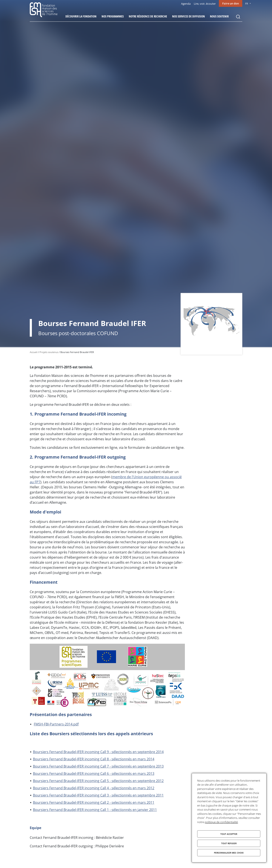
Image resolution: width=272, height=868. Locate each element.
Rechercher (238, 17)
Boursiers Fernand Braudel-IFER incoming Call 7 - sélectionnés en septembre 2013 (98, 766)
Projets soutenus (49, 352)
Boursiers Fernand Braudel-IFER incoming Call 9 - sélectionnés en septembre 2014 (98, 752)
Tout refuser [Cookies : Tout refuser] (229, 843)
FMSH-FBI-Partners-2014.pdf (56, 724)
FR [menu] (247, 4)
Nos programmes (113, 16)
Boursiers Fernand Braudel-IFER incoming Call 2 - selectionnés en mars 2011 (94, 802)
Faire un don (231, 3)
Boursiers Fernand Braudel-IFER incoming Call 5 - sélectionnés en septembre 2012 (98, 781)
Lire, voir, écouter (205, 4)
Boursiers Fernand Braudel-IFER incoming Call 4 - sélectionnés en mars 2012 (94, 788)
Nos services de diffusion (188, 16)
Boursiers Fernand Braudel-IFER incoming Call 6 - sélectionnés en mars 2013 (94, 774)
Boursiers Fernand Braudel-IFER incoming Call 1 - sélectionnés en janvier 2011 (95, 810)
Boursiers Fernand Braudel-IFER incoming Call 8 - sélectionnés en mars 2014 (94, 759)
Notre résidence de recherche (148, 16)
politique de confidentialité (221, 822)
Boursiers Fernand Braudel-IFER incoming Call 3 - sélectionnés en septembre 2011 (98, 795)
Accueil (34, 352)
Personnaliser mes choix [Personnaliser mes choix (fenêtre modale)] (229, 853)
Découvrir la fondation (81, 16)
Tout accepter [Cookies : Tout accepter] (229, 834)
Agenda (186, 4)
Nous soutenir (219, 16)
